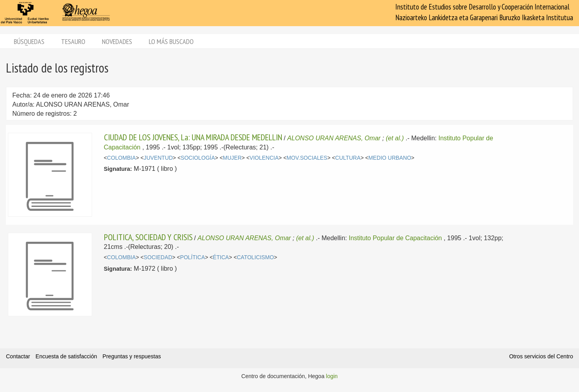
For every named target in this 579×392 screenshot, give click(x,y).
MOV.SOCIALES (307, 158)
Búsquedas (29, 41)
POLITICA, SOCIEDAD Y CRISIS (148, 237)
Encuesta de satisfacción (66, 356)
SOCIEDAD (158, 257)
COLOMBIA (122, 158)
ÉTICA (221, 257)
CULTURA (348, 158)
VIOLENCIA (264, 158)
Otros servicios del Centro (541, 356)
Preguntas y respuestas (132, 356)
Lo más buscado (171, 41)
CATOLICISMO (255, 257)
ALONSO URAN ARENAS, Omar (334, 138)
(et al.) (395, 138)
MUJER (232, 158)
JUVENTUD (158, 158)
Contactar (18, 356)
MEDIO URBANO (390, 158)
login (332, 376)
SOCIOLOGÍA (198, 158)
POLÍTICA (193, 257)
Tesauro (73, 41)
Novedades (117, 41)
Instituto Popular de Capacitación (395, 238)
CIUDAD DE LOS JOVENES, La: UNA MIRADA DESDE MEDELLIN (193, 137)
